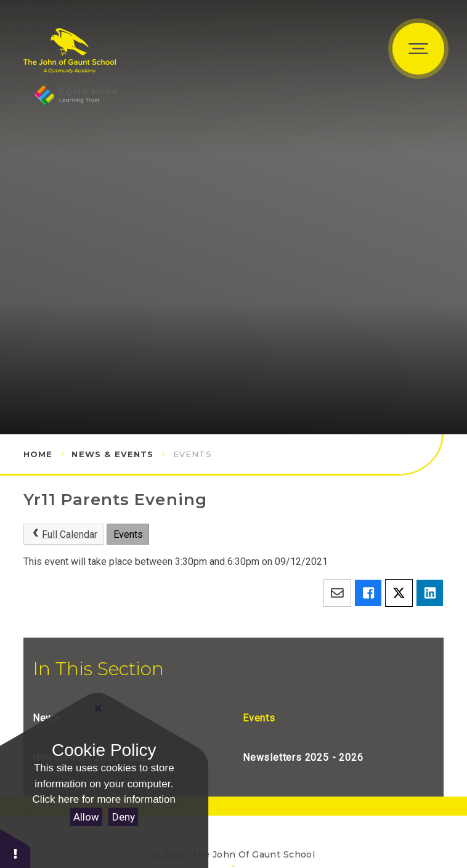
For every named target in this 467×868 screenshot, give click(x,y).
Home (38, 454)
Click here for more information (104, 799)
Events (193, 454)
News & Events (112, 454)
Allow (86, 817)
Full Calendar (63, 534)
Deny (124, 817)
